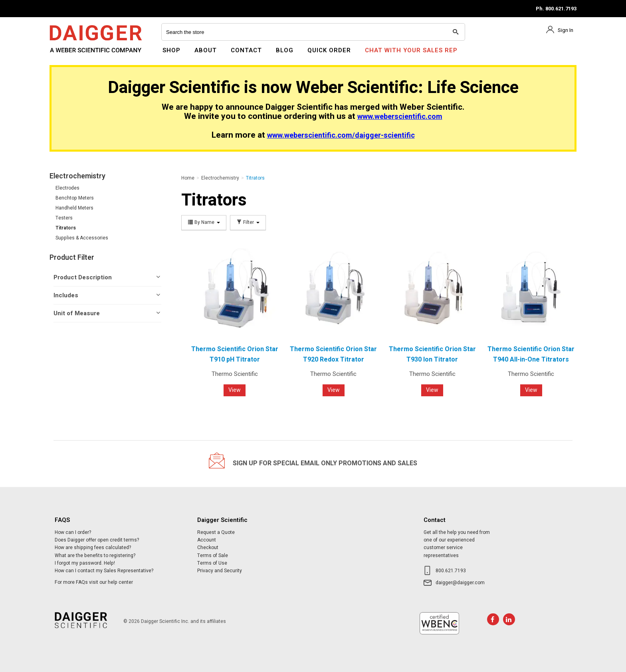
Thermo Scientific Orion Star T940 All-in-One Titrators (531, 354)
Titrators (66, 228)
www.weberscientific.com (400, 117)
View (235, 390)
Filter (248, 222)
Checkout (208, 547)
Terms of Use (212, 563)
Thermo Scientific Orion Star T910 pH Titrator (235, 354)
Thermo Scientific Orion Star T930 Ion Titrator (432, 354)
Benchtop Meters (75, 198)
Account (207, 540)
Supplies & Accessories (82, 238)
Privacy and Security (220, 571)
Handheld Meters (74, 208)
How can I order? (73, 532)
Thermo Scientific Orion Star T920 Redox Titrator (333, 354)
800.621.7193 (451, 571)
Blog (285, 50)
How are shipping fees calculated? (93, 547)
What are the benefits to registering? (95, 555)
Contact (246, 50)
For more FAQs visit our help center (94, 582)
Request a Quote (216, 532)
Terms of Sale (213, 555)
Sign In (566, 30)
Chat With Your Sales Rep (411, 50)
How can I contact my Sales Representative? (104, 571)
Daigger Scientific (71, 55)
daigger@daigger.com (460, 583)
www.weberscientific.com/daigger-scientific (341, 135)
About (206, 50)
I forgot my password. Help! (85, 563)
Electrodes (67, 188)
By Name (204, 222)
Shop (171, 50)
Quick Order (329, 50)
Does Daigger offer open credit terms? (97, 540)
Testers (64, 218)
